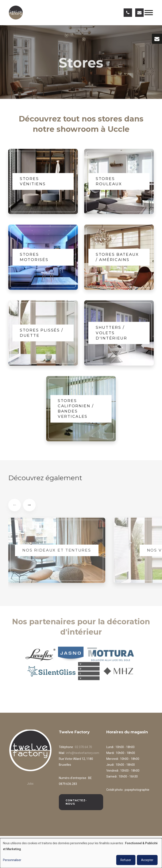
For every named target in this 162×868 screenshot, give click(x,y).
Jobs (30, 784)
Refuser (126, 860)
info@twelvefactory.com (83, 753)
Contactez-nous (76, 802)
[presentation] (15, 507)
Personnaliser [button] (12, 860)
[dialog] (81, 853)
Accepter (147, 860)
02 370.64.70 (83, 747)
